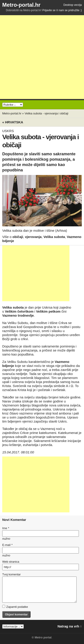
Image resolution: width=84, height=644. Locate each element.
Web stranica (11, 562)
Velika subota (54, 237)
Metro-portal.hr (21, 5)
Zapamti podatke (15, 607)
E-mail (7, 545)
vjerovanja (33, 237)
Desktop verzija (73, 5)
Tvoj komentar (11, 574)
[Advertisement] (42, 57)
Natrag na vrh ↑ (70, 626)
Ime (6, 528)
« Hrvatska (13, 122)
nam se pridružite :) (70, 10)
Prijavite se (49, 10)
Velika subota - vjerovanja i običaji (46, 113)
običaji (18, 237)
